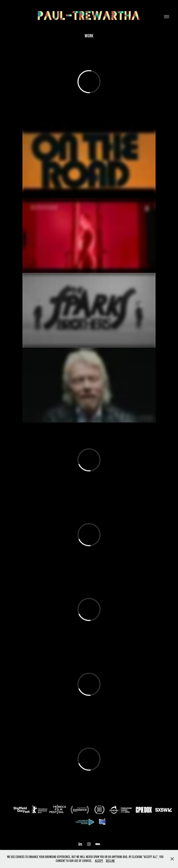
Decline (110, 861)
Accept (99, 861)
